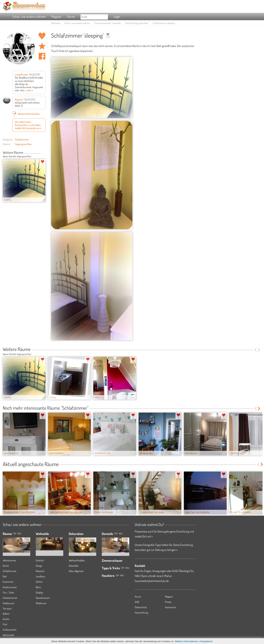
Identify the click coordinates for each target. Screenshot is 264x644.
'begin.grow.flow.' (24, 144)
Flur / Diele (8, 592)
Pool (5, 624)
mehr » (30, 90)
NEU (19, 534)
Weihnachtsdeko (77, 560)
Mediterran (41, 603)
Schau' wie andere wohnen (29, 17)
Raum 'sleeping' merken (42, 46)
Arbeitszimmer (10, 598)
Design (39, 566)
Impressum (170, 607)
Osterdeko (74, 566)
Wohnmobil (8, 635)
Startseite (56, 23)
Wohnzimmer (9, 560)
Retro (38, 587)
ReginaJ (19, 99)
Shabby (39, 592)
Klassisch (40, 571)
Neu (121, 534)
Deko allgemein (76, 571)
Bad (5, 576)
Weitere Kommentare (26, 114)
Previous (42, 153)
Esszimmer (8, 582)
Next (44, 153)
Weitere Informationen (186, 641)
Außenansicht (10, 630)
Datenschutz (141, 607)
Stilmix (39, 582)
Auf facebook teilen (42, 56)
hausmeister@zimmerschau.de (152, 581)
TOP (15, 534)
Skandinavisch (43, 598)
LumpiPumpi (21, 74)
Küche (6, 566)
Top (116, 534)
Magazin (56, 17)
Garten (6, 619)
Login (117, 17)
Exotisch (40, 560)
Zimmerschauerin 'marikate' (108, 23)
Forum (71, 17)
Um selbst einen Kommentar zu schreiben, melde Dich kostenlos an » (28, 125)
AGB (137, 602)
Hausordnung (141, 613)
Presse (168, 602)
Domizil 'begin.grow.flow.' (137, 23)
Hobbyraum (9, 603)
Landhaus (40, 576)
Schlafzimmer (22, 139)
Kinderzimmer (10, 587)
